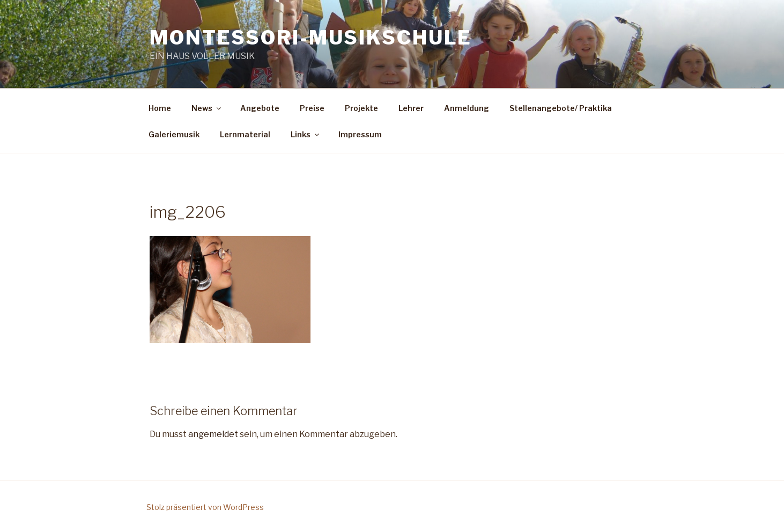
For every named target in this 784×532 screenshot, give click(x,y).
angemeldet (213, 434)
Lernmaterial (245, 134)
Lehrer (411, 108)
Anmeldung (467, 108)
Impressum (360, 134)
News (207, 108)
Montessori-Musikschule (311, 38)
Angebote (260, 108)
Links (306, 134)
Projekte (361, 108)
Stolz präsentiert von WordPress (205, 507)
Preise (312, 108)
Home (160, 108)
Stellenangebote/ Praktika (561, 108)
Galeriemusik (174, 134)
